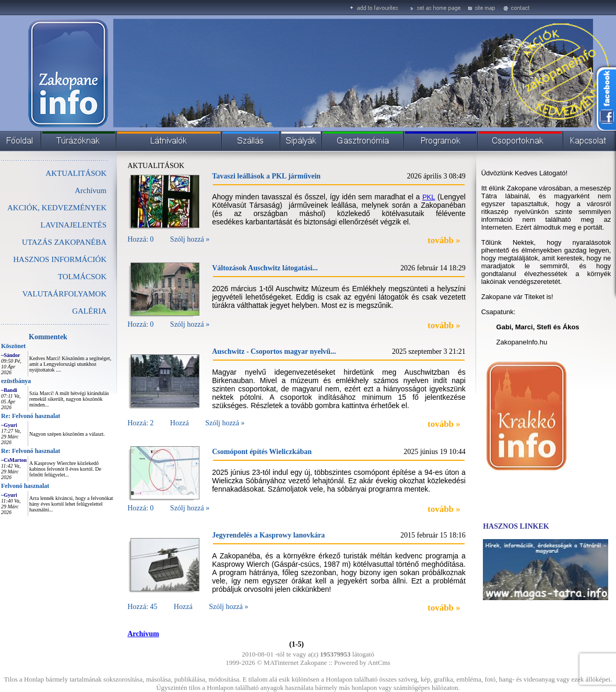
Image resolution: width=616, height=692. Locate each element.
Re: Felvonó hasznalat (31, 416)
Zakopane (313, 663)
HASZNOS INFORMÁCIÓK (60, 259)
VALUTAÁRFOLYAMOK (64, 294)
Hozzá (180, 423)
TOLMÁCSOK (82, 277)
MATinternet (281, 663)
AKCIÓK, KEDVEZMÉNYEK (57, 208)
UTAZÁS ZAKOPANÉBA (64, 242)
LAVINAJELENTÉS (74, 225)
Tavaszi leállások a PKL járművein (266, 176)
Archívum (91, 190)
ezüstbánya (16, 381)
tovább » (444, 240)
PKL (429, 197)
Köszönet (13, 346)
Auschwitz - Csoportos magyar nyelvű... (274, 351)
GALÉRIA (89, 311)
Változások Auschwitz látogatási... (265, 268)
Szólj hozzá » (190, 239)
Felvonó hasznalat (25, 486)
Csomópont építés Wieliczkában (262, 452)
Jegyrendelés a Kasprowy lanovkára (268, 535)
